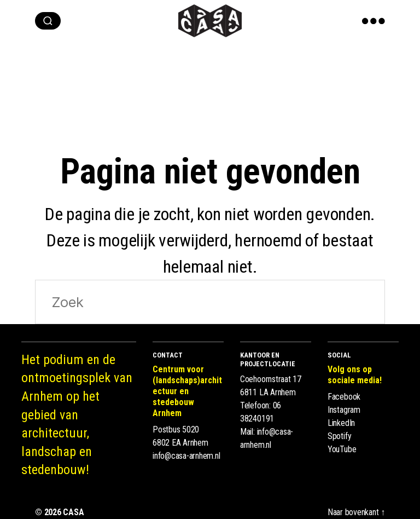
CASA (73, 512)
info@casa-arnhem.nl (186, 456)
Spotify (339, 436)
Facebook (344, 397)
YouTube (342, 449)
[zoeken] (48, 21)
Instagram (344, 410)
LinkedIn (341, 423)
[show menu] (374, 21)
